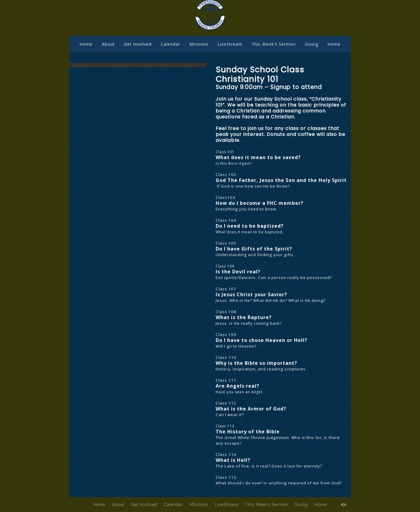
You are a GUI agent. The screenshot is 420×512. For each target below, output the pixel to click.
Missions (199, 44)
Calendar (170, 44)
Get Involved (138, 44)
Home (86, 44)
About (108, 44)
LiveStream (230, 44)
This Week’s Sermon (274, 44)
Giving (312, 44)
